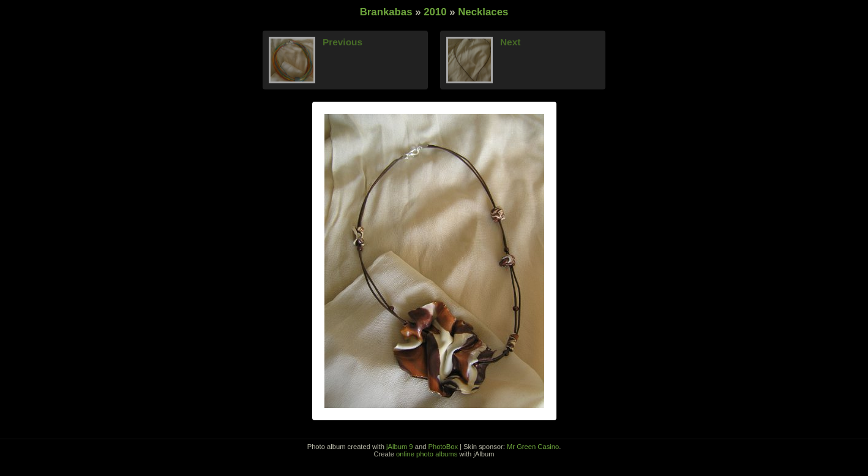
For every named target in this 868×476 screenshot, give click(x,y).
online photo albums (427, 454)
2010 (435, 12)
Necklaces (483, 12)
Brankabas (386, 12)
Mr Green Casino (533, 447)
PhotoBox (443, 447)
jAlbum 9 (400, 447)
